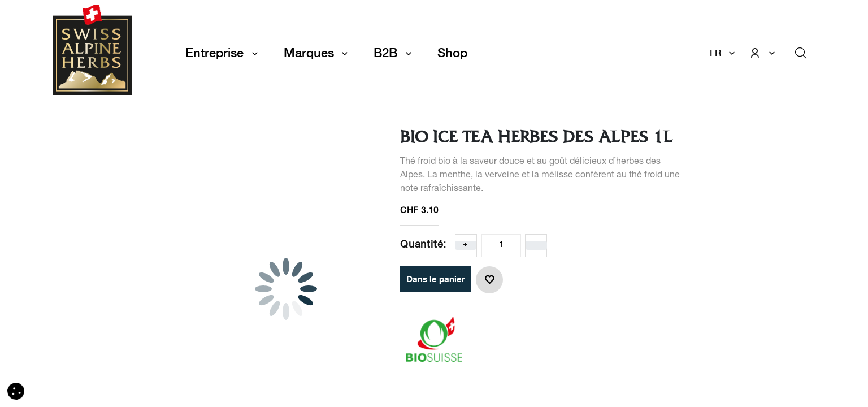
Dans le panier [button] (436, 279)
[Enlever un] (536, 245)
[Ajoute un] (466, 245)
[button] (489, 280)
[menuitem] (452, 53)
